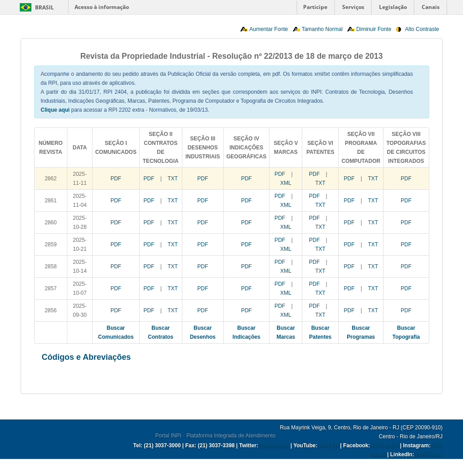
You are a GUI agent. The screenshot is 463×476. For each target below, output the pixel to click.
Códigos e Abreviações (86, 357)
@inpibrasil (274, 445)
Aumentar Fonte (269, 29)
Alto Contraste (422, 29)
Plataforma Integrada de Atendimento (231, 436)
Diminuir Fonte (374, 29)
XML (286, 183)
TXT (173, 179)
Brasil (44, 7)
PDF (116, 179)
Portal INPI (168, 436)
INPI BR (329, 445)
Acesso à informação (102, 7)
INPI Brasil (385, 445)
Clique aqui (55, 110)
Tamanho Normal (322, 29)
